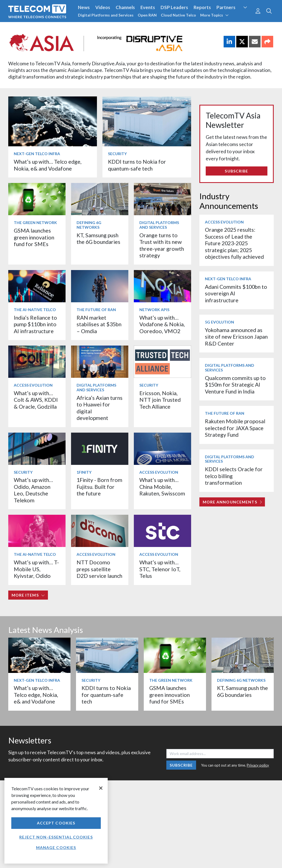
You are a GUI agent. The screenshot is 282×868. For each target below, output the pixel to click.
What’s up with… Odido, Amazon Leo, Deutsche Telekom (33, 490)
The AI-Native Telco (35, 310)
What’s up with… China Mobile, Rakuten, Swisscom (162, 487)
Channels (125, 7)
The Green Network (35, 223)
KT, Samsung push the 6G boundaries (98, 238)
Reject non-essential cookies (56, 837)
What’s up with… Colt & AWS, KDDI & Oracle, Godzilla (36, 400)
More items (28, 595)
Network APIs (154, 310)
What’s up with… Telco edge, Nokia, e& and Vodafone (48, 165)
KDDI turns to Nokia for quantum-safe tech (137, 165)
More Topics (214, 15)
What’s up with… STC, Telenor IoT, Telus (160, 569)
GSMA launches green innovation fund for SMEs (34, 237)
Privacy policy (258, 765)
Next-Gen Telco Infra (37, 154)
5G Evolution (219, 322)
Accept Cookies (56, 823)
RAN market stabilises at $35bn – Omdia (99, 324)
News (84, 7)
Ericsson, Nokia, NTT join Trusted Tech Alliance (160, 400)
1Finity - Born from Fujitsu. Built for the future (99, 487)
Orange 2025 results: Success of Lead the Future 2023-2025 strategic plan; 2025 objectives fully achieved (234, 243)
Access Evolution (33, 385)
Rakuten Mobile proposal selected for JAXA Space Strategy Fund (235, 428)
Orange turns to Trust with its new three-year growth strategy (162, 245)
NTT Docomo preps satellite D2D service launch (99, 569)
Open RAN (147, 15)
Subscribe (236, 171)
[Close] (101, 788)
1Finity (84, 472)
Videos (103, 7)
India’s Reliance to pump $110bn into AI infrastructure (35, 324)
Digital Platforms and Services (106, 15)
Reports (202, 7)
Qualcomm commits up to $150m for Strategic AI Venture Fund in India (235, 385)
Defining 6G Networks (89, 225)
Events (148, 7)
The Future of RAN (96, 310)
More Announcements (232, 502)
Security (117, 154)
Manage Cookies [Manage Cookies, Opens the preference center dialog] (56, 847)
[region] (56, 821)
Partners (226, 7)
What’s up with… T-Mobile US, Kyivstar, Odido (36, 569)
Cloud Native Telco (178, 15)
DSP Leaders (174, 7)
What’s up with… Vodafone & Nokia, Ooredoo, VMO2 (162, 324)
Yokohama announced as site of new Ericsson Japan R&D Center (236, 337)
